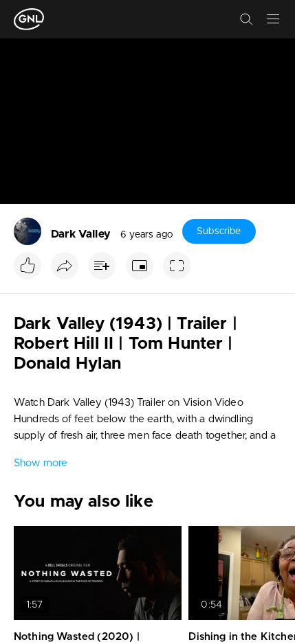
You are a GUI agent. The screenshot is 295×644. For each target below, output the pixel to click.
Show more (41, 463)
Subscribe (219, 231)
